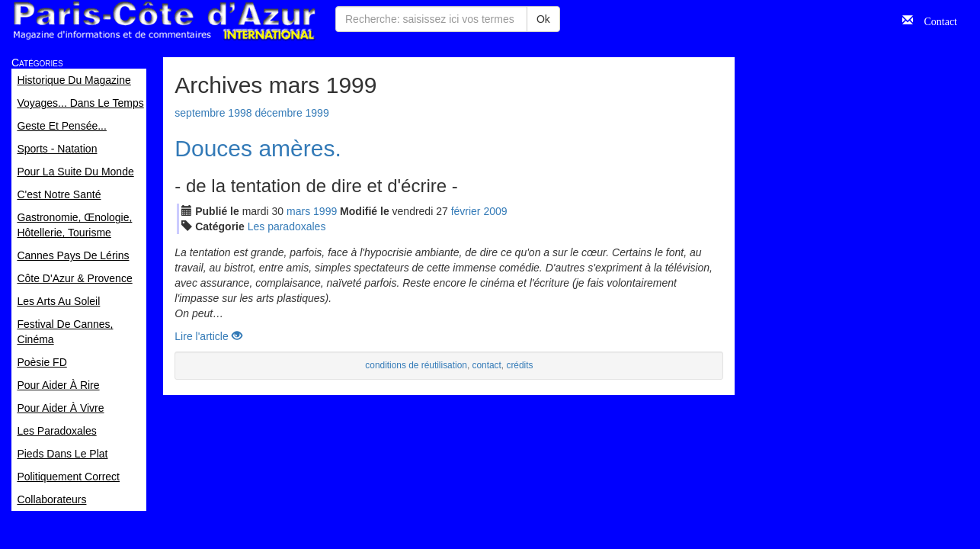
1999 (325, 211)
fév (466, 211)
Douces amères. (258, 148)
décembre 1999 (291, 113)
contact (486, 365)
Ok (543, 19)
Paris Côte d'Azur (164, 21)
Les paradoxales (287, 226)
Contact (935, 20)
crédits (519, 365)
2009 (495, 211)
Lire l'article (208, 336)
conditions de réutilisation (416, 365)
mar (298, 211)
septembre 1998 (213, 113)
